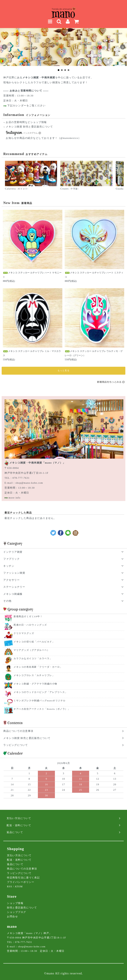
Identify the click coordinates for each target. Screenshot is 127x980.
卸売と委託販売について (22, 908)
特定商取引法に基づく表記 (23, 878)
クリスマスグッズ (24, 633)
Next (123, 47)
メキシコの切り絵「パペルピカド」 (34, 642)
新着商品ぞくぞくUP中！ (28, 616)
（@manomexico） (69, 138)
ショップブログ (17, 912)
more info (15, 498)
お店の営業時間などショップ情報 (26, 122)
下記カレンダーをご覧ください (26, 106)
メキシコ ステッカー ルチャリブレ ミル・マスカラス (32, 353)
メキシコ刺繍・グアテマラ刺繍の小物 (35, 684)
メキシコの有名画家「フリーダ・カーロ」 (38, 667)
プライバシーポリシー (21, 882)
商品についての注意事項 (22, 869)
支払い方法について (19, 855)
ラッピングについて (19, 873)
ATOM (19, 887)
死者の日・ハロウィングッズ (30, 625)
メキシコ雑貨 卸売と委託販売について (29, 127)
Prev (4, 47)
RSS (10, 887)
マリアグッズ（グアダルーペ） (32, 650)
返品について (15, 864)
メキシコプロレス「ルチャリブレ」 (34, 675)
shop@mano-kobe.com (29, 483)
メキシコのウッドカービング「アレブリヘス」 (41, 692)
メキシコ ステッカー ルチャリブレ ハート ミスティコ (94, 275)
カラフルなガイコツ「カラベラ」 (33, 659)
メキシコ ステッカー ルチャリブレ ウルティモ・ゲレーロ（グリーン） (94, 353)
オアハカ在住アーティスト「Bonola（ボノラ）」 (42, 709)
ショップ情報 (15, 903)
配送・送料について (19, 860)
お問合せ (12, 917)
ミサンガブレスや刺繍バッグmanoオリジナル (40, 701)
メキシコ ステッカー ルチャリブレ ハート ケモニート (32, 275)
